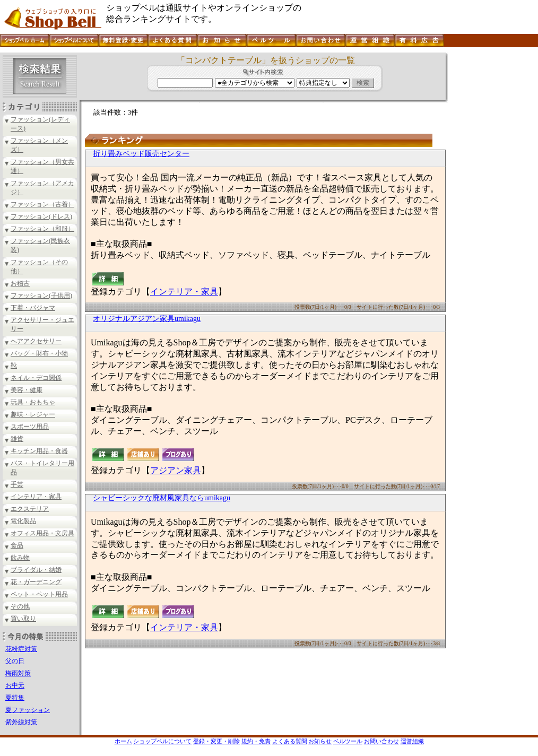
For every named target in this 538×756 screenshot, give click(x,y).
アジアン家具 (176, 470)
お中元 (15, 685)
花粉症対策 (21, 649)
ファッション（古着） (42, 204)
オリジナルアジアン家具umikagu (147, 319)
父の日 (15, 661)
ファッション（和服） (42, 229)
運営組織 (412, 741)
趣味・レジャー (33, 414)
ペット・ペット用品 (39, 594)
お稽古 (20, 283)
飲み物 (20, 558)
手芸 (17, 484)
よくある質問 (290, 741)
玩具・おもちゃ (33, 402)
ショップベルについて (162, 741)
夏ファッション (28, 710)
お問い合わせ (381, 741)
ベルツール (348, 741)
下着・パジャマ (33, 308)
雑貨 (17, 439)
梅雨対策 (18, 673)
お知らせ (320, 741)
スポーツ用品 (30, 427)
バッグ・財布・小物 (39, 353)
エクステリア (30, 509)
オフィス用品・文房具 (42, 533)
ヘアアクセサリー (36, 341)
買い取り (23, 619)
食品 (17, 545)
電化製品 (23, 521)
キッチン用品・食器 (39, 451)
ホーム (123, 741)
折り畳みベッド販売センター (141, 154)
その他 (20, 606)
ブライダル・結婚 (36, 570)
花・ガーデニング (36, 582)
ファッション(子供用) (41, 296)
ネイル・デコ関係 (36, 378)
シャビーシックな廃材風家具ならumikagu (162, 498)
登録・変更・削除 (216, 741)
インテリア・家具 (36, 497)
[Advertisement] (492, 212)
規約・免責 (256, 741)
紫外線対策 (21, 722)
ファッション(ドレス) (41, 216)
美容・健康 (27, 390)
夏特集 (15, 698)
